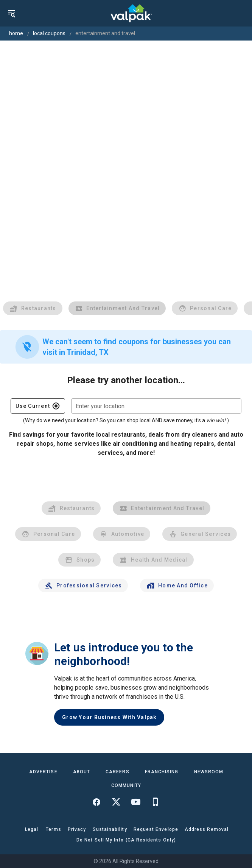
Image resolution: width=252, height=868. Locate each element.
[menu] (11, 13)
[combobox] (156, 406)
